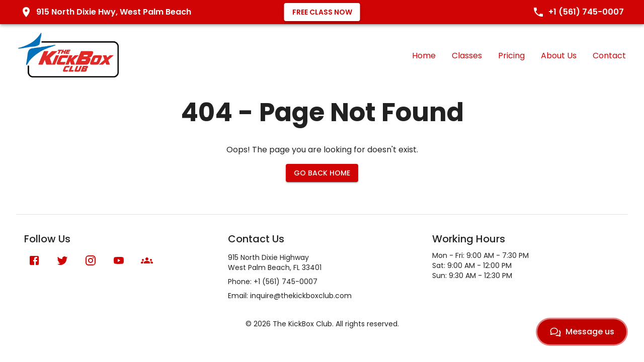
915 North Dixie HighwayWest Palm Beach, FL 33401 (275, 262)
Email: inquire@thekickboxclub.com (290, 296)
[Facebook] (34, 260)
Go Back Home (322, 173)
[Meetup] (147, 260)
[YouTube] (119, 260)
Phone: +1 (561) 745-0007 (273, 282)
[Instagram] (91, 260)
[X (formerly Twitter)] (62, 260)
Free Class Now (322, 12)
